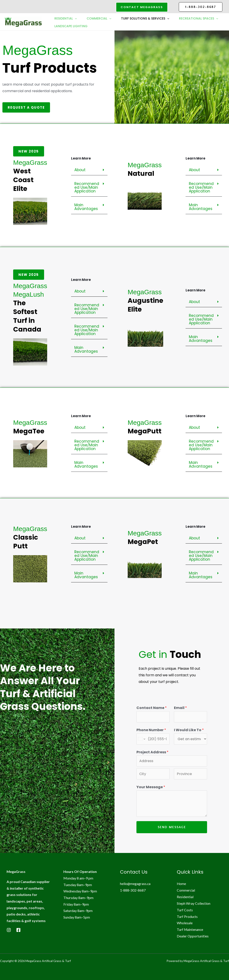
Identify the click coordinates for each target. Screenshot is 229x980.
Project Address (152, 752)
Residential (66, 18)
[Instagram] (9, 930)
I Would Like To (189, 730)
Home (182, 884)
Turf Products (187, 916)
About (80, 170)
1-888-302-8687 (201, 7)
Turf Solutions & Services (147, 18)
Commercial (100, 18)
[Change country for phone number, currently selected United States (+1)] (141, 739)
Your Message (151, 787)
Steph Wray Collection (194, 903)
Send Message (172, 827)
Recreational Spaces (74, 27)
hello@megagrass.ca (135, 884)
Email (180, 708)
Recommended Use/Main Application (87, 187)
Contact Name (152, 708)
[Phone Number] (153, 739)
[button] (142, 7)
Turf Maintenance (190, 929)
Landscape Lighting (121, 27)
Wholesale (185, 923)
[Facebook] (18, 930)
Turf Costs (185, 910)
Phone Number (151, 730)
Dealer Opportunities (193, 936)
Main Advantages (86, 207)
